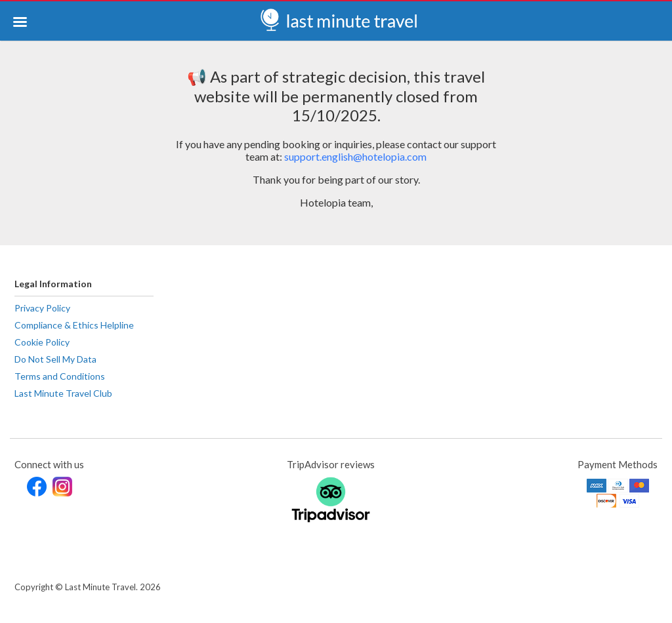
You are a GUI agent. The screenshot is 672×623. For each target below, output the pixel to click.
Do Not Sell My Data (55, 359)
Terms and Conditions (60, 376)
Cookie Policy (42, 342)
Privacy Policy (42, 308)
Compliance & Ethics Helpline (74, 325)
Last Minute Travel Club (63, 393)
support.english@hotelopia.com (355, 156)
